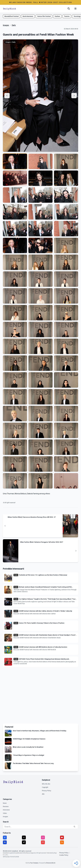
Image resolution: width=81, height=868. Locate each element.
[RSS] (62, 842)
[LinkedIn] (5, 842)
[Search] (74, 827)
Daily (14, 25)
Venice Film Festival (44, 16)
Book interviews (28, 16)
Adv (43, 794)
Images (6, 25)
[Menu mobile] (75, 9)
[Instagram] (43, 838)
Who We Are (46, 784)
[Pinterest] (43, 842)
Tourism (67, 16)
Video (5, 813)
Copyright (45, 787)
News (5, 803)
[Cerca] (69, 9)
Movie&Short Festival (12, 16)
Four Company (34, 863)
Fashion (57, 16)
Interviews (6, 810)
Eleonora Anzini (51, 863)
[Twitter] (24, 838)
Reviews (6, 807)
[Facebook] (5, 838)
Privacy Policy (47, 791)
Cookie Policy (64, 855)
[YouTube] (62, 838)
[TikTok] (24, 842)
